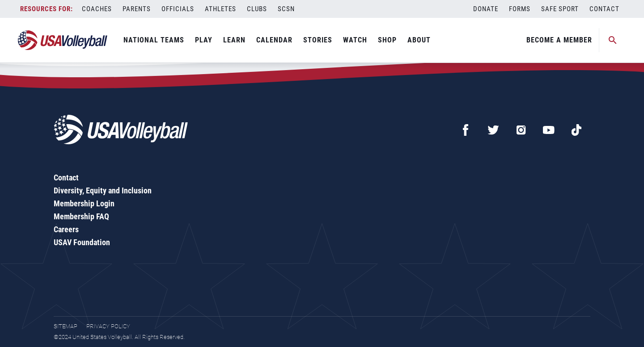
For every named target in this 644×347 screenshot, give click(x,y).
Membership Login (84, 203)
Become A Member (559, 40)
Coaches (97, 9)
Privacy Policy (108, 326)
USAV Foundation (82, 242)
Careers (66, 229)
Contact (604, 9)
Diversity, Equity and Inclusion (103, 190)
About (419, 40)
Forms (520, 9)
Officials (178, 9)
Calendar (274, 40)
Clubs (257, 9)
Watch (355, 40)
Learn (234, 40)
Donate (486, 9)
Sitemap (66, 326)
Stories (318, 40)
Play (204, 40)
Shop (387, 40)
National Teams (154, 40)
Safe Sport (560, 9)
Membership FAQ (81, 216)
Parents (137, 9)
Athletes (220, 9)
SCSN (286, 9)
